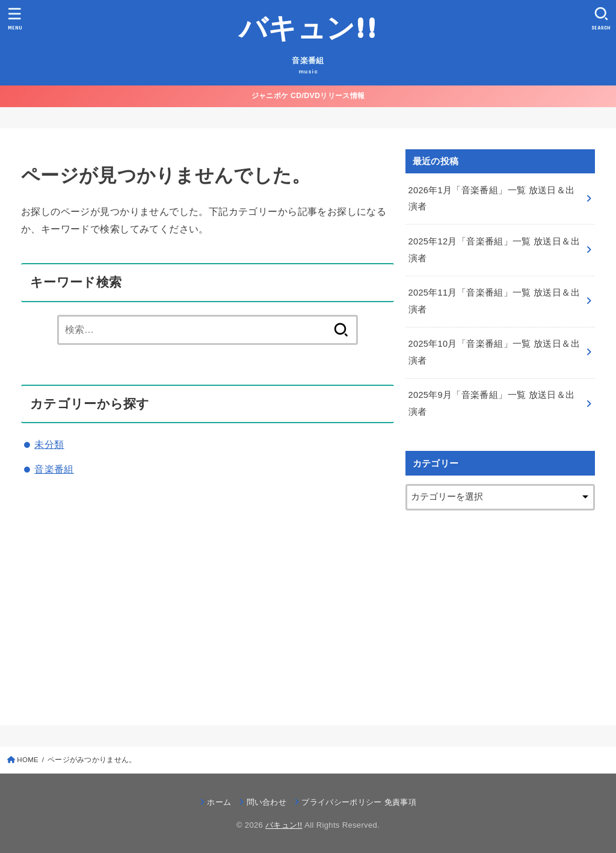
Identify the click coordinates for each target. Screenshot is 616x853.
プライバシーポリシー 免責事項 (359, 802)
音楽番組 (54, 469)
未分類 (49, 444)
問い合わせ (267, 802)
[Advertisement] (500, 607)
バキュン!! (308, 27)
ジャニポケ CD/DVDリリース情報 (308, 96)
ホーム (219, 802)
